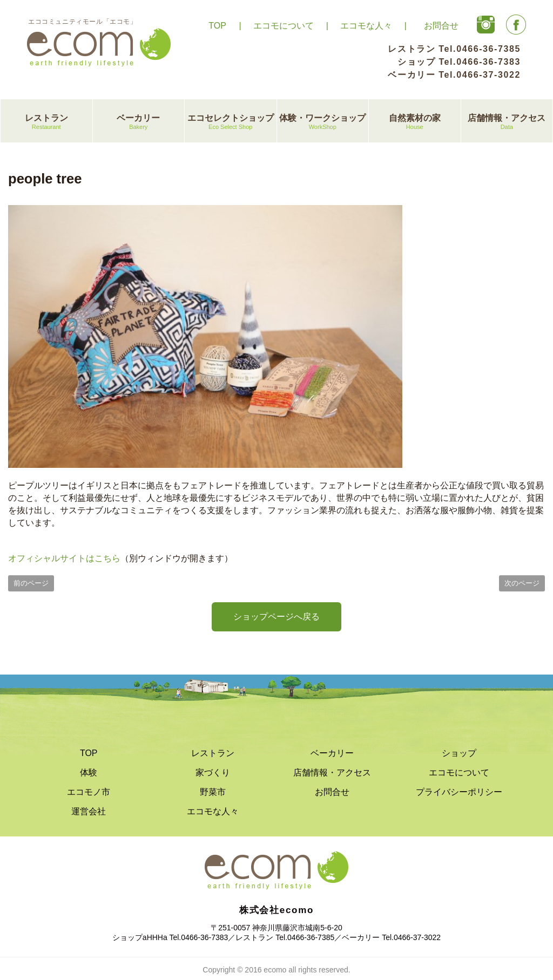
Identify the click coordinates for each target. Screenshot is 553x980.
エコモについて (284, 26)
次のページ (522, 583)
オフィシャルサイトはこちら (64, 558)
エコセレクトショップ (231, 122)
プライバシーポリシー (459, 792)
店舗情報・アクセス (507, 122)
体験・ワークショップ (323, 122)
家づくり (213, 773)
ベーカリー (139, 122)
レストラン (46, 122)
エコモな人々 (366, 26)
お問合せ (441, 26)
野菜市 (213, 792)
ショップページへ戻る (276, 617)
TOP (217, 26)
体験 (89, 773)
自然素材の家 (415, 122)
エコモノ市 (89, 792)
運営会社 (89, 811)
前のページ (31, 583)
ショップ (459, 753)
